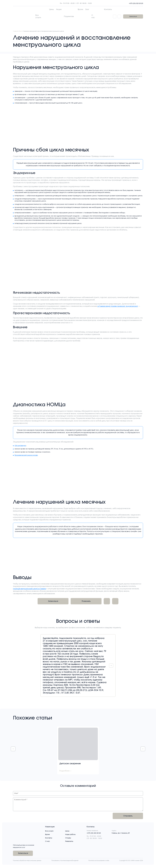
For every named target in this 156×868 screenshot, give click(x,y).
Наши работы (70, 835)
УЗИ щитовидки (20, 446)
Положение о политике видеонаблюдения (65, 861)
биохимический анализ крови (26, 455)
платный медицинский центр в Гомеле (29, 589)
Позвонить (86, 601)
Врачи (47, 835)
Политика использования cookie (99, 861)
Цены (67, 831)
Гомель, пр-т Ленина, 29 (121, 833)
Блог (87, 9)
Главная (15, 31)
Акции (59, 9)
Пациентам (69, 16)
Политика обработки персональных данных (27, 861)
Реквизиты (69, 841)
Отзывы (68, 838)
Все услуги (38, 16)
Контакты (108, 9)
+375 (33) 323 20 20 (136, 3)
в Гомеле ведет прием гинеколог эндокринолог (118, 306)
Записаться (133, 16)
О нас (93, 16)
